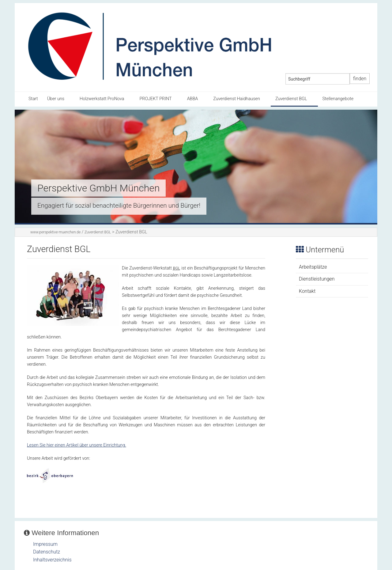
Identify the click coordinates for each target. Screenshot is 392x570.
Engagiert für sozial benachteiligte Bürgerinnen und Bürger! (119, 206)
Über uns (56, 99)
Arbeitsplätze (313, 267)
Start (33, 99)
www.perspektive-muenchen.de (55, 232)
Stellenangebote (338, 99)
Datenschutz (47, 552)
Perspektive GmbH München (98, 188)
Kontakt (307, 291)
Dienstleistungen (317, 279)
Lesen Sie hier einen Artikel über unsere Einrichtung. (77, 445)
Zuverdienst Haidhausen (237, 99)
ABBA (193, 99)
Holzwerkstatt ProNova (102, 99)
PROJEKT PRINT (155, 99)
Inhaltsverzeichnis (52, 560)
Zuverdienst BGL (291, 99)
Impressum (45, 544)
